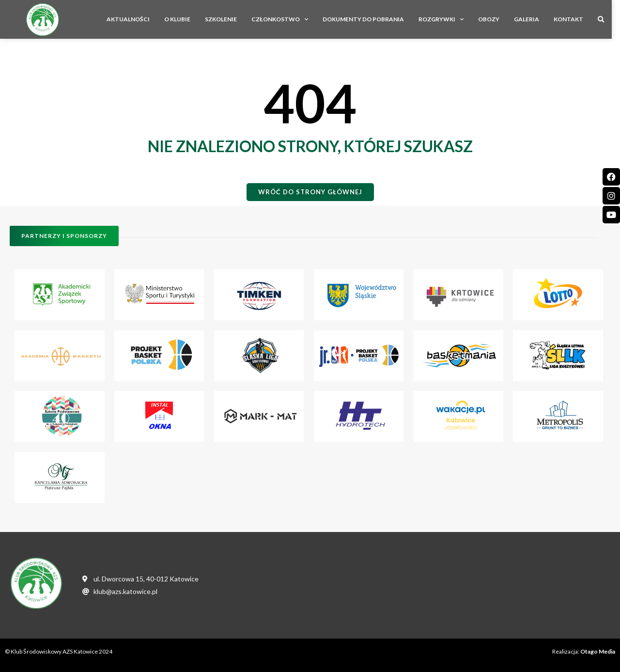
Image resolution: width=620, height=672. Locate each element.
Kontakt (577, 19)
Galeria (535, 19)
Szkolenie (229, 19)
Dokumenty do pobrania (372, 19)
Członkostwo (288, 19)
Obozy (497, 19)
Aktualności (136, 19)
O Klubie (186, 19)
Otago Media (598, 651)
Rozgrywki (449, 19)
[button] (609, 20)
